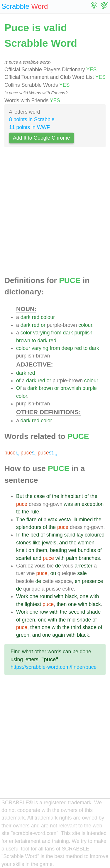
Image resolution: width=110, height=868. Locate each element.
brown (23, 341)
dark (26, 317)
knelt (22, 550)
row (44, 612)
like (37, 543)
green (29, 620)
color (26, 333)
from (56, 333)
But (20, 496)
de (58, 566)
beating (58, 550)
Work (22, 596)
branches (89, 558)
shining (55, 535)
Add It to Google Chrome (42, 138)
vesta (65, 520)
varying (42, 333)
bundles (87, 550)
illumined (83, 520)
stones (24, 543)
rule (35, 512)
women (86, 543)
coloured (95, 535)
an (77, 504)
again (59, 635)
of (18, 381)
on (31, 550)
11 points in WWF (29, 127)
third (76, 627)
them (42, 550)
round (46, 596)
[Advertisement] (55, 213)
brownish (71, 388)
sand (70, 535)
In (18, 535)
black (71, 596)
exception (93, 504)
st (47, 453)
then (62, 604)
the (29, 496)
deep (67, 348)
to (34, 341)
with (60, 558)
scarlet (24, 558)
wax (53, 520)
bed (35, 535)
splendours (29, 527)
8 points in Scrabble (32, 119)
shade (94, 612)
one (34, 596)
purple (90, 388)
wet (72, 550)
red (36, 317)
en (78, 581)
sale (82, 573)
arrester (84, 566)
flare (31, 520)
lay (80, 535)
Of (19, 388)
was (68, 504)
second (77, 612)
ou (53, 573)
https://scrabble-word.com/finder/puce (54, 667)
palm (72, 558)
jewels (49, 543)
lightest (33, 604)
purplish (84, 333)
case (39, 496)
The (21, 520)
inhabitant (72, 496)
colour (48, 317)
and (64, 543)
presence (92, 581)
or (43, 325)
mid (71, 620)
